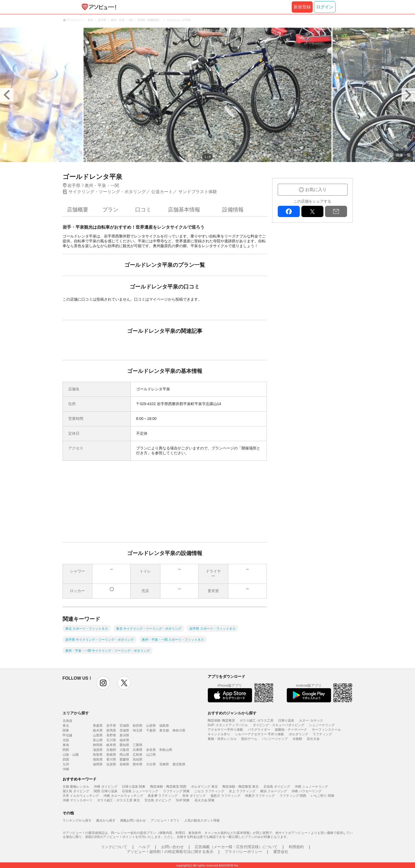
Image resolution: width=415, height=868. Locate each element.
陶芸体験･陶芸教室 (221, 721)
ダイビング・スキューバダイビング (279, 725)
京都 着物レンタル (76, 787)
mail (336, 211)
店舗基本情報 (184, 210)
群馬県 (111, 730)
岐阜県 (111, 745)
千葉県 (151, 730)
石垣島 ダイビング (277, 787)
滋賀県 (98, 750)
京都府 (111, 750)
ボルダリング (298, 734)
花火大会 (313, 739)
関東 (66, 730)
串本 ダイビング (194, 796)
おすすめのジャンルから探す (232, 713)
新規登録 (302, 7)
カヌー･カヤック (311, 721)
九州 (66, 764)
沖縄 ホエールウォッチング (123, 796)
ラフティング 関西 (293, 796)
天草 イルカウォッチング (81, 796)
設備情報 (233, 210)
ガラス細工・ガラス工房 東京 (118, 800)
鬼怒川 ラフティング (225, 796)
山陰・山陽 (71, 755)
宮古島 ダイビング (158, 800)
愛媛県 (124, 759)
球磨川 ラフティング (260, 796)
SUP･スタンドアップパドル (228, 725)
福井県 (124, 740)
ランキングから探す (77, 820)
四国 (66, 759)
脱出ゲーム (249, 739)
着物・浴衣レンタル (222, 739)
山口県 (151, 755)
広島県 (138, 755)
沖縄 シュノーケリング (311, 787)
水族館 (297, 739)
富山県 (98, 740)
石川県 (111, 740)
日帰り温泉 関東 (134, 787)
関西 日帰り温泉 (105, 791)
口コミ (143, 210)
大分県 (151, 764)
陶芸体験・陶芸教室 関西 (168, 787)
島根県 (111, 755)
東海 (66, 745)
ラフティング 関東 (176, 791)
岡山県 (124, 755)
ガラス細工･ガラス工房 (257, 721)
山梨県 (98, 735)
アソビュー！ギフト (165, 820)
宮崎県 (164, 764)
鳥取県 (98, 755)
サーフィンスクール (326, 730)
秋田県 (138, 726)
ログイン (325, 7)
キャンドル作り (219, 734)
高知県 (138, 759)
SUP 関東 (183, 800)
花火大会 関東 (205, 800)
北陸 (66, 740)
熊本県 (138, 764)
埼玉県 (138, 730)
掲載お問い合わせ (133, 820)
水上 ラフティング (242, 791)
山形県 (151, 726)
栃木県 (98, 730)
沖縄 (66, 769)
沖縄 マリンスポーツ (77, 800)
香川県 (111, 759)
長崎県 (124, 764)
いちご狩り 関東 (322, 796)
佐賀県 (111, 764)
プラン (110, 210)
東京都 (164, 730)
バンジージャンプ (275, 739)
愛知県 (124, 745)
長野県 (111, 735)
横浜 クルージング (274, 791)
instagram (103, 683)
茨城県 (124, 730)
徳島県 (98, 759)
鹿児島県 (179, 764)
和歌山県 (166, 750)
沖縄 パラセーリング (306, 791)
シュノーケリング (322, 725)
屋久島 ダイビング (76, 791)
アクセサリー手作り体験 (225, 730)
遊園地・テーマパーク (291, 730)
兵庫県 (138, 750)
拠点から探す (106, 820)
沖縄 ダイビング (105, 787)
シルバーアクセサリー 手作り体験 (259, 734)
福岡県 (98, 764)
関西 (66, 750)
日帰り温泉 (286, 721)
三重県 (138, 745)
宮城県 (124, 726)
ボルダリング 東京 (204, 787)
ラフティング (322, 734)
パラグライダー (259, 730)
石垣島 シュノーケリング (140, 791)
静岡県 (98, 745)
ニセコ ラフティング (209, 791)
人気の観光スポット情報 (202, 820)
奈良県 (151, 750)
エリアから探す (76, 713)
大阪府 (124, 750)
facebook (289, 211)
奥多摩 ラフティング (163, 796)
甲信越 (67, 735)
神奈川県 (179, 730)
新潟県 (124, 735)
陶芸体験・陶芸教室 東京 (241, 787)
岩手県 (111, 726)
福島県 (164, 726)
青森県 (98, 726)
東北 (66, 726)
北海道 (67, 721)
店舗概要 (78, 210)
